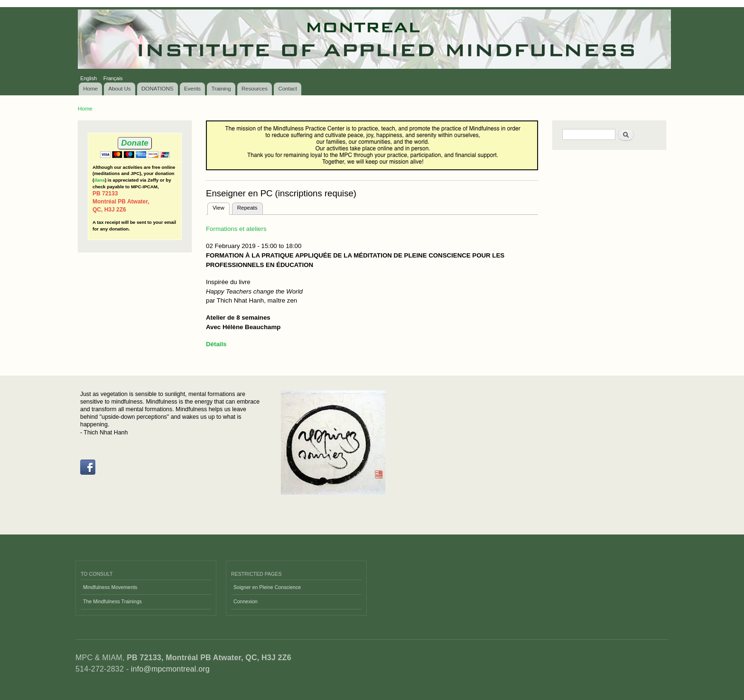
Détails (216, 344)
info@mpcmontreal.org (170, 669)
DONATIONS (158, 89)
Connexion (246, 601)
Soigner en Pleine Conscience (267, 587)
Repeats (247, 208)
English (88, 78)
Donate (135, 143)
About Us (119, 89)
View (221, 207)
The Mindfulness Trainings (112, 601)
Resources (255, 89)
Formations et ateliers (236, 229)
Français (113, 78)
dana (99, 180)
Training (221, 89)
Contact (288, 89)
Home (90, 89)
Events (192, 89)
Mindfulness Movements (110, 587)
